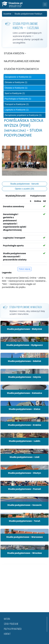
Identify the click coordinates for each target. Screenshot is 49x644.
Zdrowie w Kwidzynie (16, 82)
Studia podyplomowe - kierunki (25, 184)
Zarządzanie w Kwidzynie (18, 77)
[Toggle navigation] (45, 4)
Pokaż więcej (24, 269)
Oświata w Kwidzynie (16, 88)
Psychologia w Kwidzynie (18, 99)
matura (7, 619)
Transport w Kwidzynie (17, 104)
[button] (24, 327)
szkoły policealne (11, 624)
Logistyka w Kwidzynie (17, 110)
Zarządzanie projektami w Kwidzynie (23, 115)
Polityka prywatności (13, 629)
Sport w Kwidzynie (15, 93)
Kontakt (7, 634)
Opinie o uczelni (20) (24, 189)
